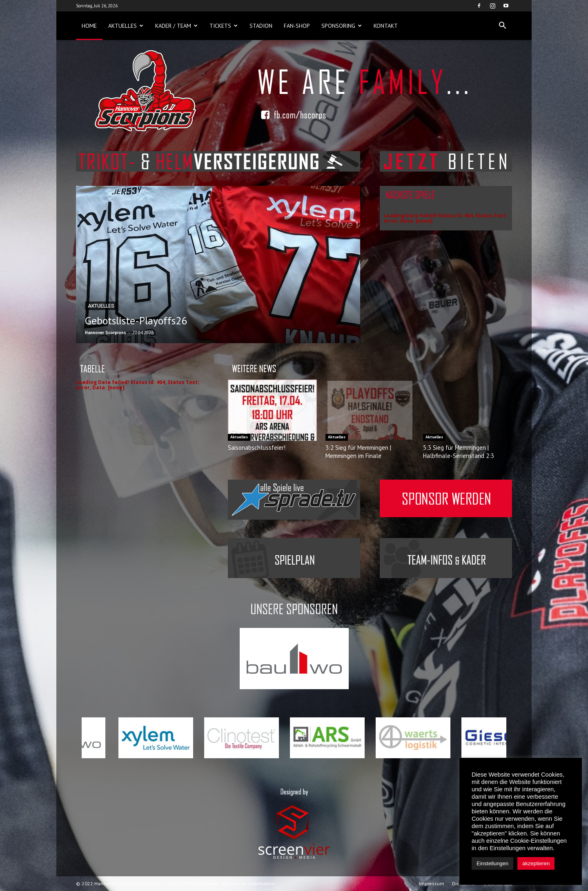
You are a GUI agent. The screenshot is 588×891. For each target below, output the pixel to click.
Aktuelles (126, 26)
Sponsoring (342, 26)
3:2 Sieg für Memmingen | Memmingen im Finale (358, 452)
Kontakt (386, 26)
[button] (502, 26)
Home (89, 26)
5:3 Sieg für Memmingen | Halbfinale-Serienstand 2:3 (459, 452)
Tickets (224, 26)
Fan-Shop (297, 26)
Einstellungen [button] (492, 863)
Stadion (261, 26)
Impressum (432, 883)
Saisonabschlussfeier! (257, 448)
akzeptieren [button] (536, 863)
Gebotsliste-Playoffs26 (136, 320)
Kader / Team (176, 26)
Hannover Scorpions (106, 333)
